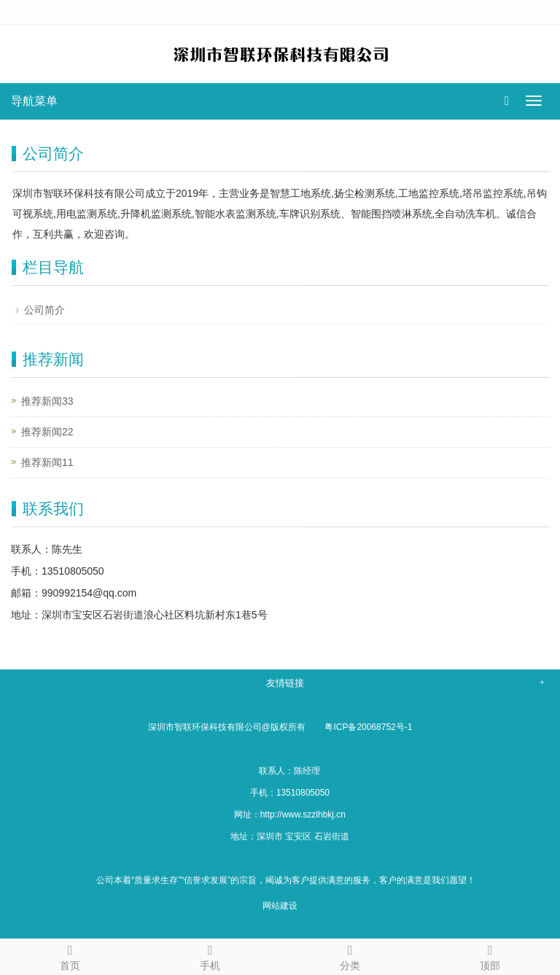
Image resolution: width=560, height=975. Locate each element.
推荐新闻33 (47, 401)
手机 (210, 955)
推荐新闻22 (47, 432)
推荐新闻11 (47, 462)
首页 (70, 955)
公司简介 (44, 310)
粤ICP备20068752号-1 (368, 727)
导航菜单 (34, 101)
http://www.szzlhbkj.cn (303, 815)
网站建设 (280, 906)
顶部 (490, 955)
